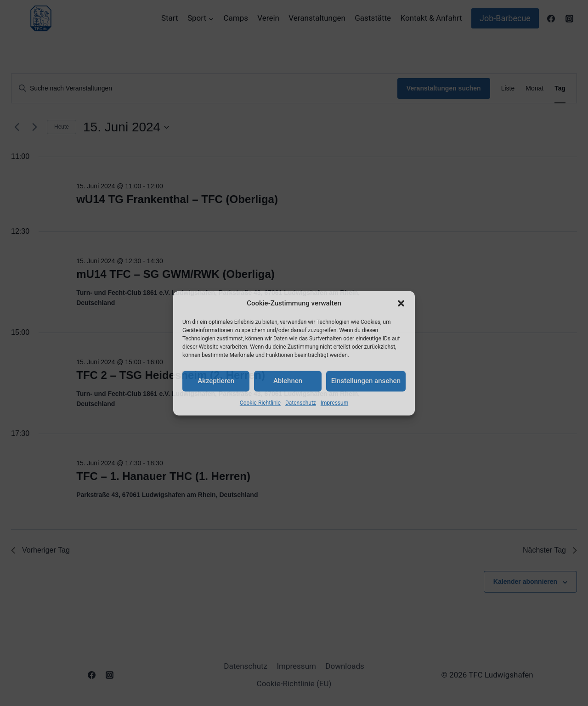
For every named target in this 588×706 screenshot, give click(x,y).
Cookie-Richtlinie (260, 403)
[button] (401, 303)
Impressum (334, 403)
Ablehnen (288, 381)
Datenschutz (301, 403)
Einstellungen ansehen (366, 381)
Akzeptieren (216, 381)
